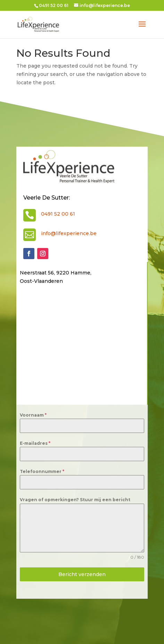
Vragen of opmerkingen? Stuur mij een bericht (75, 500)
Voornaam (33, 415)
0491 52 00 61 (58, 214)
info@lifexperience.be (69, 233)
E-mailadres (35, 443)
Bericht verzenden (82, 574)
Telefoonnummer (42, 471)
